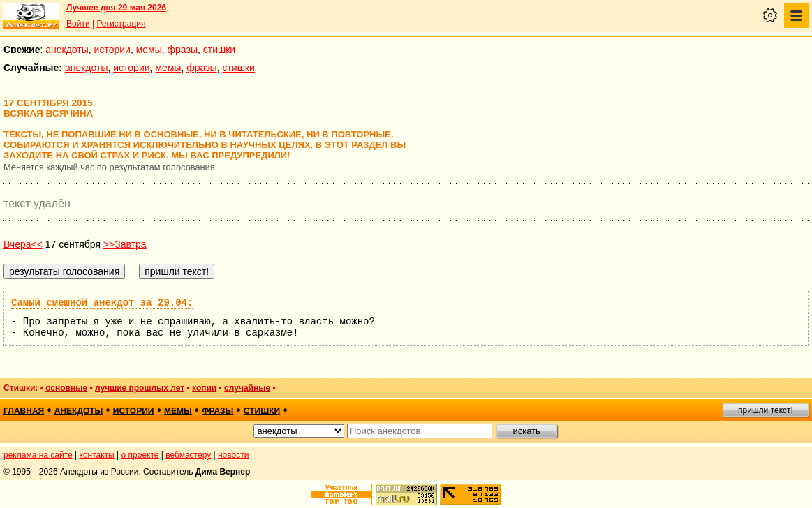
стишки (219, 50)
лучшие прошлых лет (140, 388)
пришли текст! (766, 410)
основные (66, 388)
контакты (97, 455)
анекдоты (67, 50)
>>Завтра (125, 244)
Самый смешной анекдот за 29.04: (102, 303)
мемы (149, 50)
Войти (78, 24)
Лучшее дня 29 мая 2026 (116, 8)
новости (233, 455)
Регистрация (121, 24)
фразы (183, 50)
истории (112, 50)
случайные (247, 388)
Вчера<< (23, 244)
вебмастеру (188, 455)
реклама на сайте (38, 455)
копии (204, 388)
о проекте (140, 455)
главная (24, 411)
